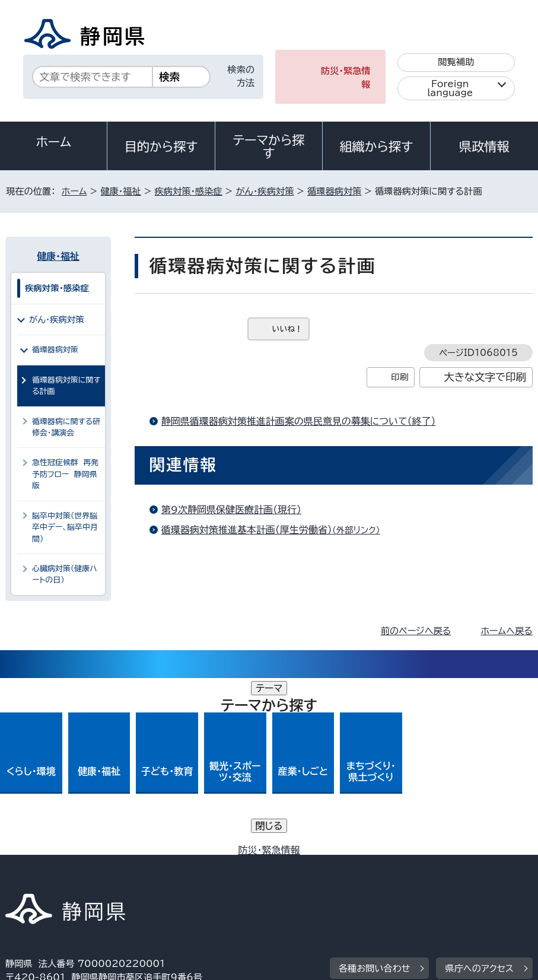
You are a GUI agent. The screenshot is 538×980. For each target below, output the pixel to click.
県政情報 (484, 147)
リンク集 (313, 878)
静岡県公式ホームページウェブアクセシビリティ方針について (135, 878)
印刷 (399, 377)
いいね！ (287, 329)
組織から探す (377, 147)
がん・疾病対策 (265, 191)
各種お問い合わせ (375, 792)
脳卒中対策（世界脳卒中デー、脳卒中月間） (65, 527)
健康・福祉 (120, 191)
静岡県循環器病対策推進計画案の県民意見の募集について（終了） (299, 421)
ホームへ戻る (506, 631)
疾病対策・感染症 (189, 191)
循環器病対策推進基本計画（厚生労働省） (276, 530)
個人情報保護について (194, 865)
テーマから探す (268, 147)
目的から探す (161, 147)
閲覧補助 (456, 62)
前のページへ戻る (416, 631)
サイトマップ (396, 878)
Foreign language (450, 88)
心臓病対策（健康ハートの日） (65, 574)
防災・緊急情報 (346, 78)
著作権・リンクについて (61, 865)
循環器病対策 (334, 191)
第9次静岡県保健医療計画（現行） (231, 510)
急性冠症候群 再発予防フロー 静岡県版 (65, 474)
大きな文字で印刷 (485, 377)
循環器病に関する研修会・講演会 (66, 427)
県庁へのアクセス (479, 792)
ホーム (53, 142)
